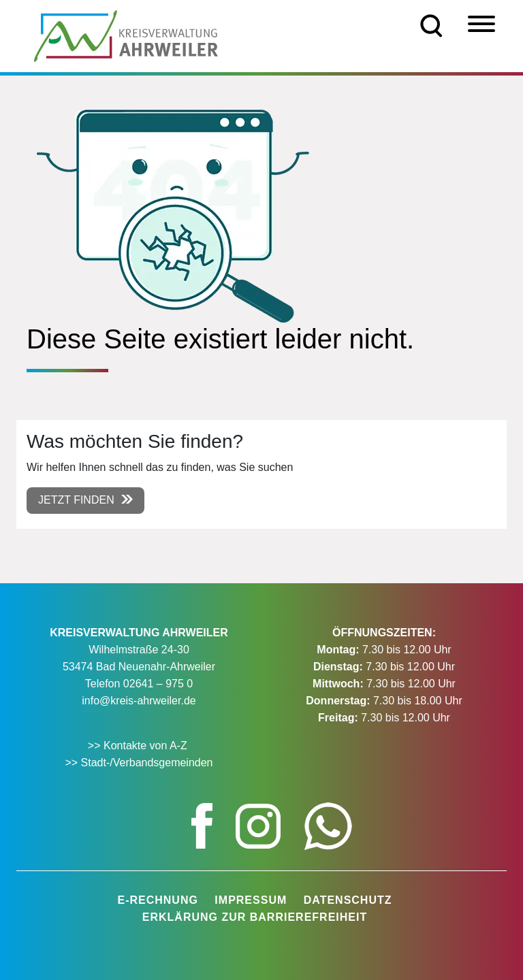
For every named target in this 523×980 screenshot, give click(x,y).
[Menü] (481, 24)
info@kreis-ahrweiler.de (139, 701)
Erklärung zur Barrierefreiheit (255, 917)
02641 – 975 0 (158, 684)
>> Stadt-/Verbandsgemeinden (139, 763)
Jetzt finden (76, 500)
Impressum (251, 900)
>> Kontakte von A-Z (139, 746)
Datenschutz (348, 900)
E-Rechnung (157, 900)
